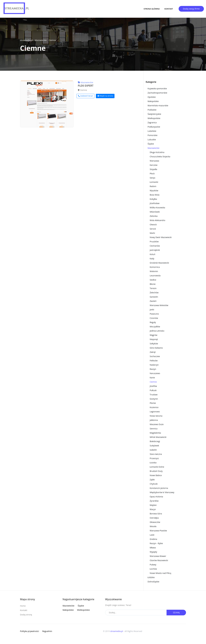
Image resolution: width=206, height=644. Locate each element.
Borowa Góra (156, 514)
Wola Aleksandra (157, 220)
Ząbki (152, 480)
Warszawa (154, 161)
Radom (153, 186)
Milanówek (155, 212)
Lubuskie (152, 139)
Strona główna (152, 9)
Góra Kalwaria (156, 348)
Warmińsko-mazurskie (158, 105)
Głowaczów (155, 522)
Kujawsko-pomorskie (157, 88)
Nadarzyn (154, 365)
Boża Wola (154, 195)
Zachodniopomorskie (157, 93)
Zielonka (154, 216)
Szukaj (176, 612)
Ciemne (52, 40)
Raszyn (153, 369)
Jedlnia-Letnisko (157, 331)
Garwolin (154, 297)
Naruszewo (155, 373)
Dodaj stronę (26, 615)
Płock (152, 174)
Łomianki (154, 182)
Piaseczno (154, 314)
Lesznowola (155, 276)
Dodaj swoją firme (191, 9)
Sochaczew (155, 356)
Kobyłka (153, 199)
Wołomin (154, 271)
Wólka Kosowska (157, 208)
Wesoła (153, 526)
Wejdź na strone (105, 96)
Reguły (153, 322)
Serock (153, 229)
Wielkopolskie (154, 118)
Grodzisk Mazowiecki (159, 263)
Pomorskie (152, 135)
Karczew (154, 165)
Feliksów (154, 361)
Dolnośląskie (153, 582)
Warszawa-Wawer (158, 556)
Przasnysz (154, 458)
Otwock (153, 225)
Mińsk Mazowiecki (158, 437)
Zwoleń (153, 301)
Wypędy (153, 552)
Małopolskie (153, 101)
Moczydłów (155, 327)
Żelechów (154, 293)
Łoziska (153, 463)
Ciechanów (155, 246)
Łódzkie (151, 577)
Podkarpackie (154, 127)
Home (23, 606)
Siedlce (153, 280)
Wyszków (154, 191)
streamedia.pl (26, 40)
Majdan (153, 505)
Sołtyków (154, 344)
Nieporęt (154, 339)
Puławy (153, 565)
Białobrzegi (155, 441)
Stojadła (153, 169)
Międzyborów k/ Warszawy (162, 492)
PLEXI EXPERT (86, 86)
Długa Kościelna (157, 152)
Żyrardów (154, 501)
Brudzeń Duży (156, 471)
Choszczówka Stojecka (160, 157)
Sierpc (153, 178)
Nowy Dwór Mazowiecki (161, 237)
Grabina (153, 539)
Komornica (155, 267)
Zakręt (153, 352)
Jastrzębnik (155, 250)
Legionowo (155, 412)
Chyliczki (154, 484)
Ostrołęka (154, 518)
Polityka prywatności (30, 631)
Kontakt (169, 9)
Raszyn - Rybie (156, 543)
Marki (152, 233)
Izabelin (153, 450)
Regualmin (47, 631)
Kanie (152, 378)
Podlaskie (152, 110)
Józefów (153, 386)
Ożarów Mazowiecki (159, 560)
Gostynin (154, 399)
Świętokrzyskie (154, 114)
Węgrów (153, 335)
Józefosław (155, 203)
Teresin (153, 288)
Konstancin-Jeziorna (159, 488)
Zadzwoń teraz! (85, 96)
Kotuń (152, 254)
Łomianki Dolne (157, 467)
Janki (152, 310)
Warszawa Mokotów (159, 305)
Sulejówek (154, 446)
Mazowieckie (41, 40)
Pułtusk (153, 390)
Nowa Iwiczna (156, 416)
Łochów (153, 569)
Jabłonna (154, 420)
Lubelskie (152, 131)
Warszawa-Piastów (158, 531)
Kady (152, 259)
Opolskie (152, 97)
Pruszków (154, 242)
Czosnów (154, 318)
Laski (152, 535)
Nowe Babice (156, 475)
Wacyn (153, 509)
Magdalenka (155, 433)
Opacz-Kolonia (156, 497)
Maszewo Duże (157, 424)
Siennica (154, 429)
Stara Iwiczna (156, 454)
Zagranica (152, 122)
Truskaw (154, 395)
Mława (153, 548)
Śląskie (151, 144)
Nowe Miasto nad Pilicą (160, 573)
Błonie (153, 284)
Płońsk (153, 403)
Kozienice (154, 407)
